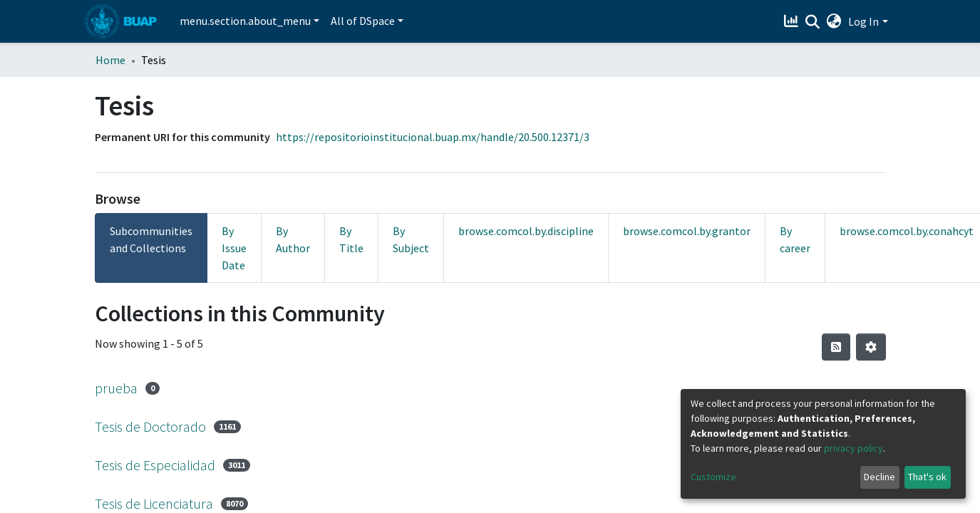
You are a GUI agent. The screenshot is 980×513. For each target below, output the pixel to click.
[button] (834, 21)
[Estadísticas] (792, 21)
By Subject (411, 239)
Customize (713, 477)
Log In (863, 21)
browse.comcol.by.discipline (526, 231)
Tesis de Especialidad (155, 465)
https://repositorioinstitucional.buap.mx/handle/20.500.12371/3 (433, 137)
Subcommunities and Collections (151, 239)
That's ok (927, 477)
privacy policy (853, 448)
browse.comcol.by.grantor (687, 231)
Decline (880, 477)
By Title (351, 239)
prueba (116, 388)
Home (110, 60)
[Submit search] (812, 22)
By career (795, 239)
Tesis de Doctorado (150, 426)
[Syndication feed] (836, 347)
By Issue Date (234, 248)
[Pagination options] (871, 347)
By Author (293, 239)
